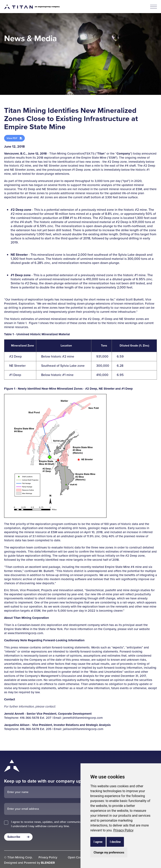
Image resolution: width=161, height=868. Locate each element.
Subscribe (14, 837)
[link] (123, 830)
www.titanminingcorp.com (25, 633)
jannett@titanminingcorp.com (83, 718)
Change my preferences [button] (109, 852)
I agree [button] (98, 842)
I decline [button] (115, 842)
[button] (154, 7)
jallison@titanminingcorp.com (83, 729)
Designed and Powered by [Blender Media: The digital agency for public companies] (29, 863)
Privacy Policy (123, 830)
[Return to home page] (25, 765)
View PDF (12, 138)
